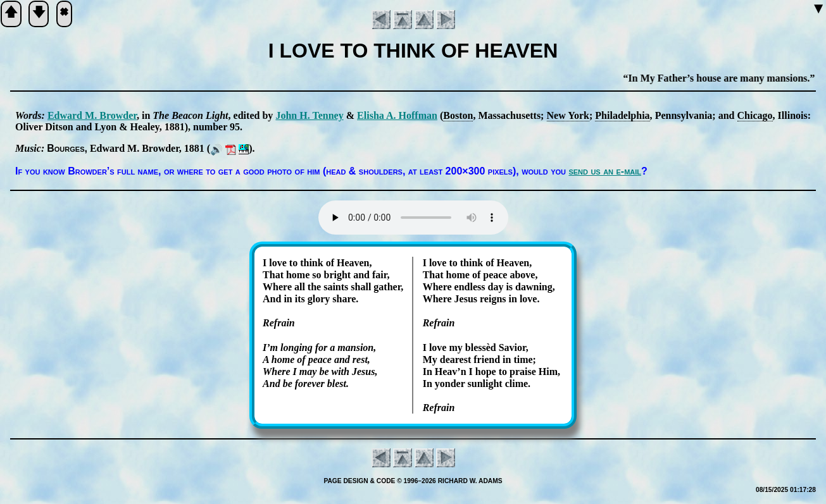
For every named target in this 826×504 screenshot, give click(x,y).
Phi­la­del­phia (622, 115)
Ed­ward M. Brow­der (92, 115)
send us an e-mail (605, 171)
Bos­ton (458, 115)
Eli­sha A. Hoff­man (397, 115)
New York (568, 115)
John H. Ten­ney (309, 115)
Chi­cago (755, 115)
